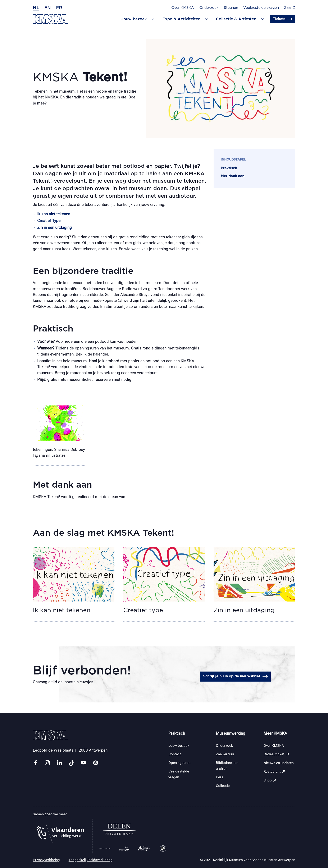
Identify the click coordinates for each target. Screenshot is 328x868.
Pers (220, 777)
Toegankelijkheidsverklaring (91, 860)
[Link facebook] (35, 763)
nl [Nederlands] (36, 8)
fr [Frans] (59, 8)
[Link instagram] (47, 763)
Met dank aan (233, 176)
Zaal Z (290, 8)
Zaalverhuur (225, 754)
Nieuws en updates (279, 763)
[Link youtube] (83, 763)
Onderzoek (209, 8)
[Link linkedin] (59, 763)
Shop (270, 781)
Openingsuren (179, 763)
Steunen (231, 8)
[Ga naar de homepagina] (50, 19)
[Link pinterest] (96, 763)
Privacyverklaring (46, 860)
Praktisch (229, 168)
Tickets (283, 19)
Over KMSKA (183, 8)
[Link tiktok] (72, 763)
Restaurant (275, 772)
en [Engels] (48, 8)
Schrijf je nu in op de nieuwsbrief (235, 677)
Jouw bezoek (179, 746)
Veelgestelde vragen (261, 8)
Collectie (223, 786)
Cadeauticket (276, 754)
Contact (175, 754)
